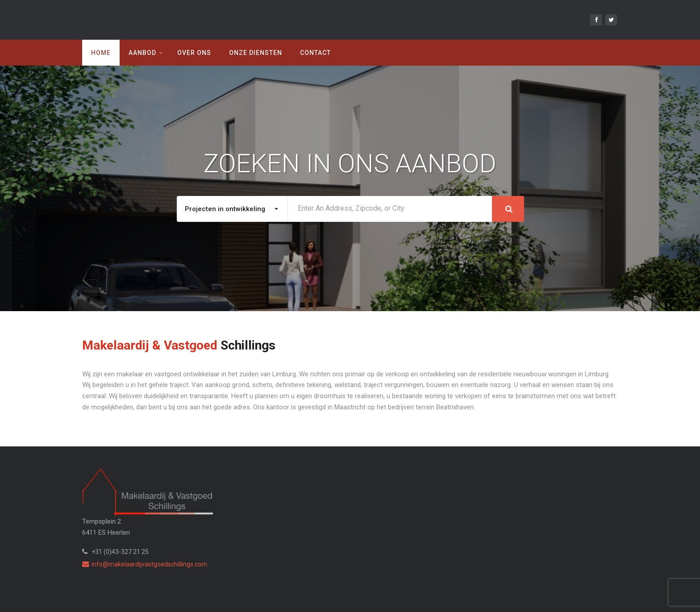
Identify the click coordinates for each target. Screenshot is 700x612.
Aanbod (142, 53)
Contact (315, 53)
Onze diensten (256, 53)
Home (101, 53)
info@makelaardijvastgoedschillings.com (145, 564)
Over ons (194, 53)
